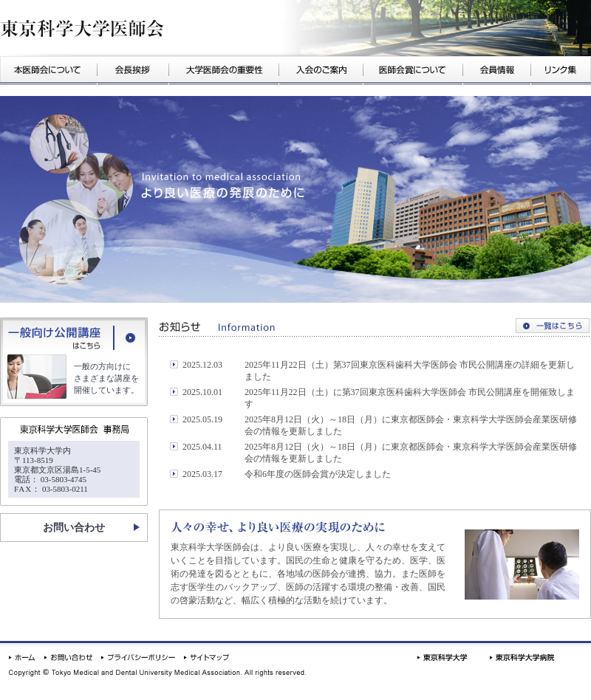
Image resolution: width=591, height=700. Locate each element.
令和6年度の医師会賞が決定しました (318, 474)
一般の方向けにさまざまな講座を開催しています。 (106, 378)
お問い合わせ (74, 528)
